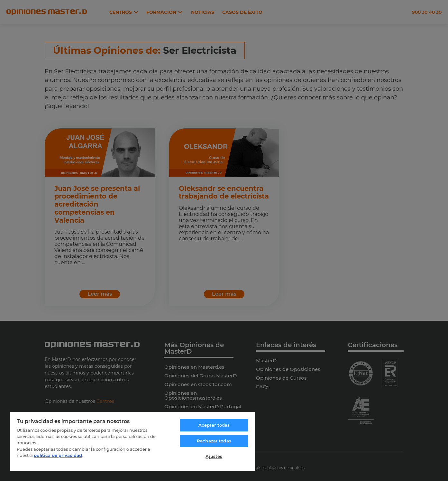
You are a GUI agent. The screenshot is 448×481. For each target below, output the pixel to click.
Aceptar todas (214, 425)
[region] (133, 441)
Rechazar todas (214, 441)
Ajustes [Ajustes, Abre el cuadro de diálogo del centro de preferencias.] (214, 456)
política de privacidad (58, 455)
